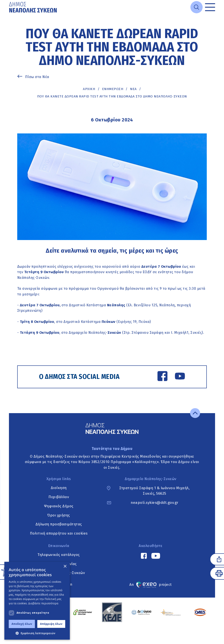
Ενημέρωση (113, 89)
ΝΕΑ (133, 89)
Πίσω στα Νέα (37, 77)
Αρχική (89, 89)
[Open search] (197, 7)
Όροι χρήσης (59, 515)
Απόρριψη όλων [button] (51, 624)
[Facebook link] (162, 377)
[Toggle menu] (210, 7)
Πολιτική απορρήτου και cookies (59, 533)
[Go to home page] (33, 7)
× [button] (65, 566)
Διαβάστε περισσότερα (43, 603)
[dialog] (37, 601)
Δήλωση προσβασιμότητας (59, 524)
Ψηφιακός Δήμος (59, 506)
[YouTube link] (180, 377)
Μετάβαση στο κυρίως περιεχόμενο (9, 15)
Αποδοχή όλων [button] (22, 624)
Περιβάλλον (59, 497)
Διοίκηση (59, 488)
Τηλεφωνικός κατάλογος (59, 555)
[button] (37, 633)
